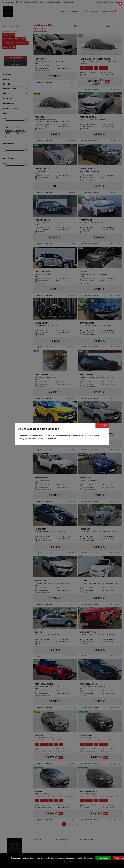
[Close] (120, 4)
